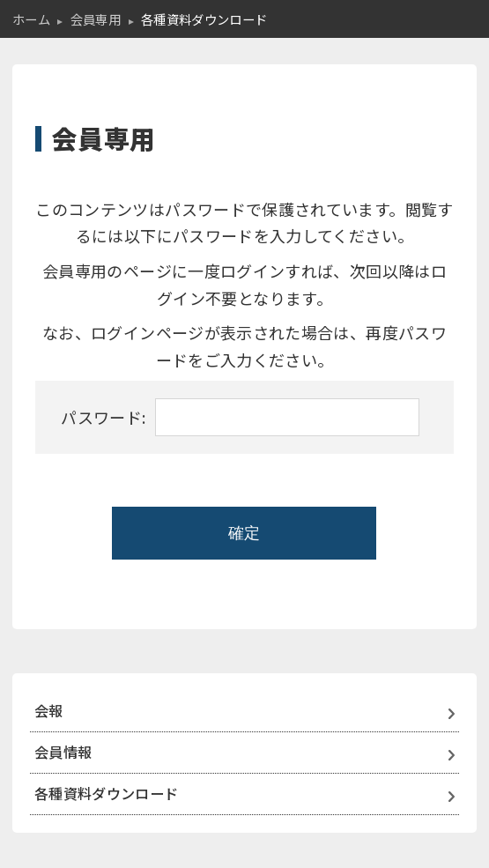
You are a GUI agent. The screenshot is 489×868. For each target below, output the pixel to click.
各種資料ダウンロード (107, 793)
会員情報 (63, 752)
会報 (49, 710)
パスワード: (240, 417)
